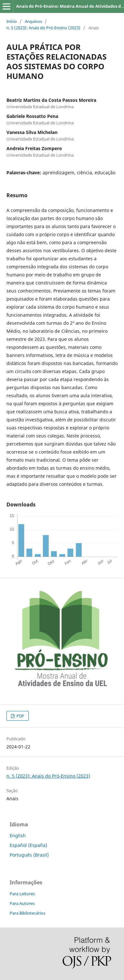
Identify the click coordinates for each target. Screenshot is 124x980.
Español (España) (28, 845)
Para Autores (22, 903)
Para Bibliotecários (27, 913)
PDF (20, 716)
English (18, 836)
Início (12, 21)
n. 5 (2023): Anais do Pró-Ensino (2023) (43, 28)
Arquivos (33, 21)
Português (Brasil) (29, 855)
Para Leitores (22, 894)
